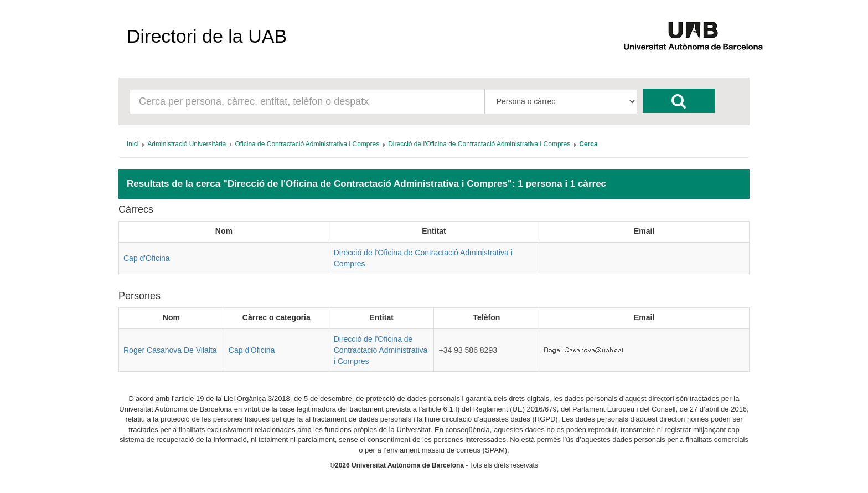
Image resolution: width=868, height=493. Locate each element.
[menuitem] (133, 144)
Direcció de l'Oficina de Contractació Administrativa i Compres (381, 350)
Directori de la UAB (207, 36)
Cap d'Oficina (147, 258)
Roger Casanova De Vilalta (170, 350)
